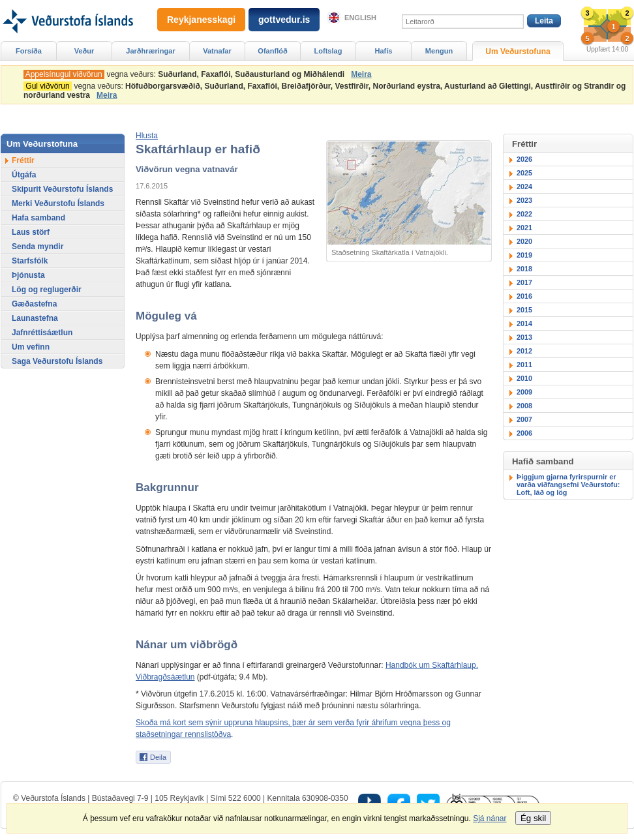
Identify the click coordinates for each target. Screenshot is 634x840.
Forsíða (29, 51)
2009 (524, 392)
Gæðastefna (34, 304)
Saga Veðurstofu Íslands (57, 361)
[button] (147, 136)
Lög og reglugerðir (47, 290)
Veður (84, 51)
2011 (524, 365)
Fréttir (23, 160)
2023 (524, 200)
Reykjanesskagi (201, 20)
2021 (524, 228)
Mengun (439, 51)
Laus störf (31, 232)
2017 (524, 282)
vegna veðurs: (186, 74)
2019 (524, 255)
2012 (524, 351)
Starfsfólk (30, 261)
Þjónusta (28, 275)
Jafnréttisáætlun (42, 333)
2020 (524, 241)
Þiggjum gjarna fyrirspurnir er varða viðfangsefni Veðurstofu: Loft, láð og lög (568, 485)
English (360, 18)
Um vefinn (31, 347)
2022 (524, 214)
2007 (524, 419)
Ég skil (533, 818)
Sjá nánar (490, 818)
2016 (524, 296)
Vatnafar (217, 51)
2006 (524, 433)
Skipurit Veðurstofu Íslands (62, 189)
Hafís (384, 51)
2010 (524, 378)
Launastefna (35, 318)
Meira (361, 74)
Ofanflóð (272, 51)
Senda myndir (38, 247)
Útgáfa (24, 175)
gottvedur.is (284, 20)
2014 (524, 323)
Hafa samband (38, 218)
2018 (524, 269)
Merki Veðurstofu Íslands (58, 203)
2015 (524, 310)
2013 (524, 337)
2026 (524, 159)
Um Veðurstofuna (518, 52)
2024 (524, 187)
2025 (524, 173)
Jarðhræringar (150, 51)
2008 (524, 406)
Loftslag (328, 51)
